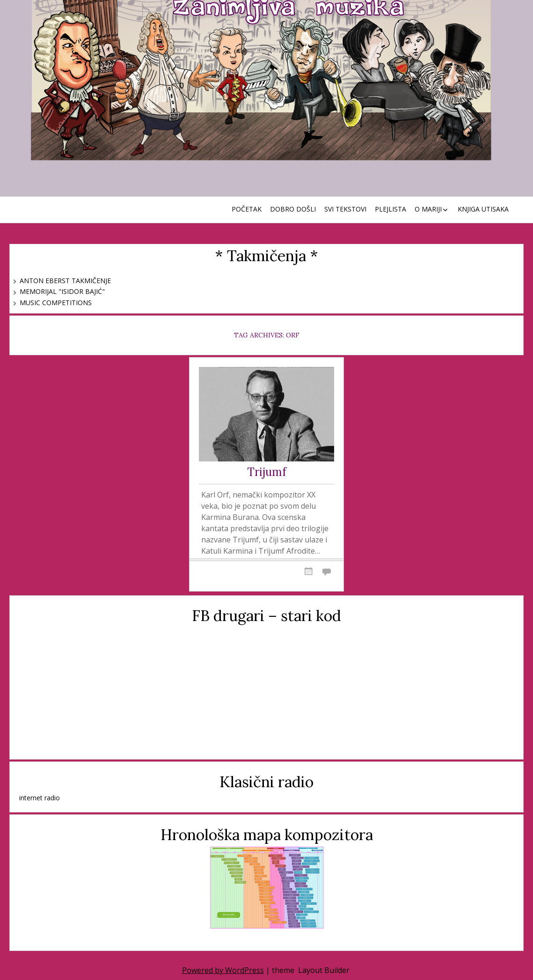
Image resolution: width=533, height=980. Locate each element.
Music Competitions (56, 303)
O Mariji (428, 209)
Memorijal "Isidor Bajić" (62, 291)
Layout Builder (324, 970)
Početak (247, 209)
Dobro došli (293, 209)
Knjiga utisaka (483, 209)
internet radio (40, 798)
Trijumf (267, 472)
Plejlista (391, 209)
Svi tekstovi (345, 209)
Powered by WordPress (223, 970)
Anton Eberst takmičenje (65, 281)
